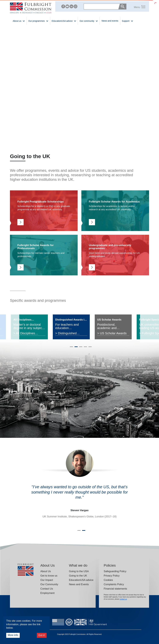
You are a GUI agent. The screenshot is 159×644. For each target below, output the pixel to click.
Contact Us (47, 589)
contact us (123, 599)
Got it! (42, 635)
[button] (136, 6)
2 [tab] (76, 348)
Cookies (108, 580)
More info (13, 635)
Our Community (49, 584)
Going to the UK (78, 576)
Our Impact (47, 580)
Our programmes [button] (38, 21)
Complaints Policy (114, 584)
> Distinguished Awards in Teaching (69, 334)
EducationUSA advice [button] (64, 21)
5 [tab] (90, 348)
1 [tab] (71, 348)
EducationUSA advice (81, 580)
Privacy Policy (112, 576)
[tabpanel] (29, 327)
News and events (110, 21)
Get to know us (49, 576)
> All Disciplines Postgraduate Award (27, 334)
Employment (47, 593)
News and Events (79, 584)
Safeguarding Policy (115, 571)
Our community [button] (89, 21)
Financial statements (115, 589)
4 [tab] (85, 348)
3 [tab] (81, 348)
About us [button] (19, 21)
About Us (46, 571)
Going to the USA (79, 571)
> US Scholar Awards (112, 333)
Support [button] (128, 21)
